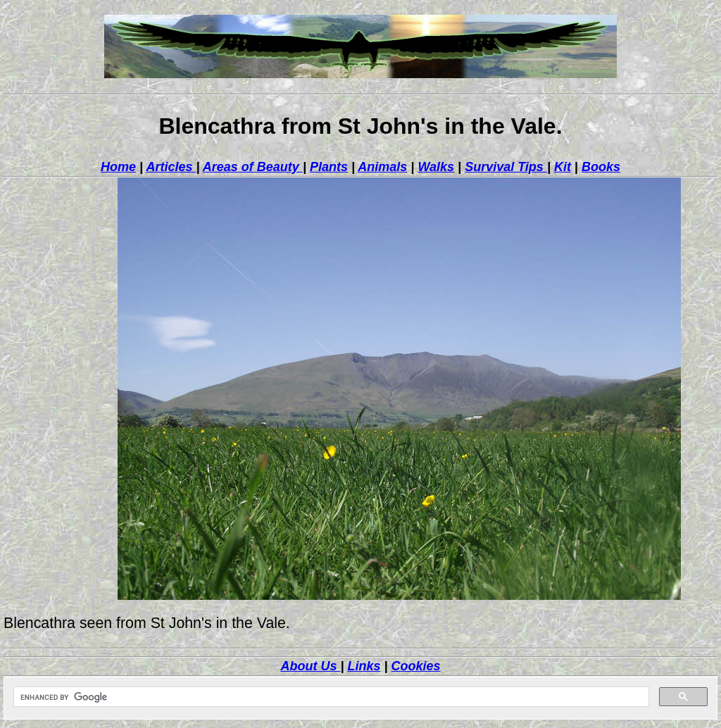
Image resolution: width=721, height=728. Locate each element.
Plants (329, 167)
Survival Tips (506, 167)
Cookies (416, 666)
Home (118, 167)
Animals (382, 167)
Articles (171, 167)
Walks (436, 167)
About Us (310, 666)
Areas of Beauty (253, 167)
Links (364, 666)
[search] (330, 697)
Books (601, 167)
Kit (563, 167)
